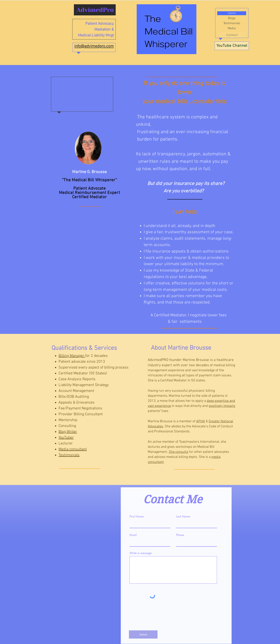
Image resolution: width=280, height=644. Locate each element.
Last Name (183, 516)
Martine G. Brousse (89, 172)
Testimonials (232, 23)
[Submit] (143, 634)
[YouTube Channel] (232, 46)
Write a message (141, 553)
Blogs (232, 18)
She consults (178, 452)
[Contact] (233, 35)
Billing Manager (72, 356)
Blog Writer (68, 432)
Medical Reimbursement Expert (89, 193)
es (161, 426)
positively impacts (222, 406)
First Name (137, 516)
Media (232, 28)
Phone (180, 535)
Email (133, 535)
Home (232, 13)
